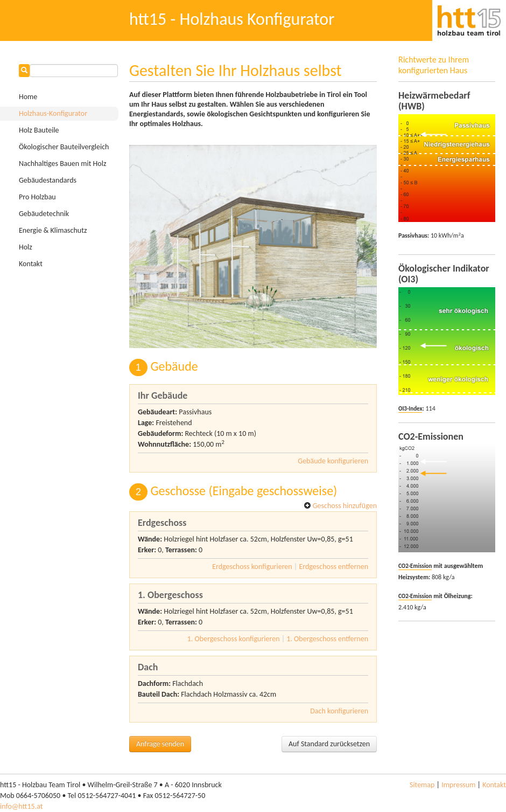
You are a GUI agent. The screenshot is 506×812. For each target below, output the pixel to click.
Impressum (458, 785)
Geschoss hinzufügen (340, 506)
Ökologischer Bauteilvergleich (64, 147)
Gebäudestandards (48, 180)
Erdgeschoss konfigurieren (252, 567)
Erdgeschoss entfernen (333, 567)
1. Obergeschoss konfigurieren (234, 639)
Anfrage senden (160, 744)
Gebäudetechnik (44, 214)
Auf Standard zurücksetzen (329, 744)
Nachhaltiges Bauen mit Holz (62, 164)
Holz (26, 247)
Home (28, 97)
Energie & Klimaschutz (53, 230)
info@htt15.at (21, 806)
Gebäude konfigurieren (333, 461)
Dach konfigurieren (339, 711)
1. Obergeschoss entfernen (327, 639)
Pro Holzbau (37, 197)
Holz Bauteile (39, 130)
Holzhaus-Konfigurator (53, 113)
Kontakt (31, 264)
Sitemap (422, 785)
